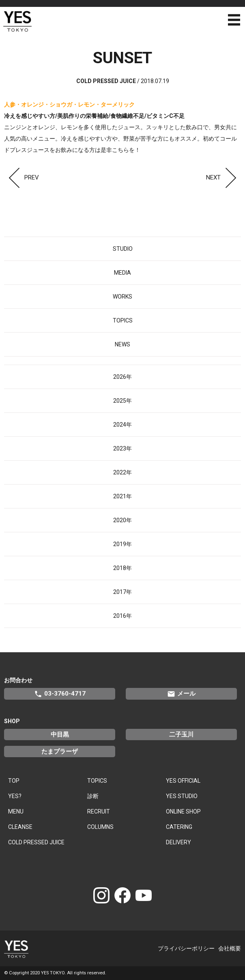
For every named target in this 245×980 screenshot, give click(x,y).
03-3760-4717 (60, 694)
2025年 (122, 401)
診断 (93, 796)
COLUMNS (100, 827)
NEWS (122, 344)
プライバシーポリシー (186, 948)
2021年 (122, 496)
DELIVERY (178, 842)
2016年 (122, 616)
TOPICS (123, 320)
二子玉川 (181, 734)
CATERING (179, 827)
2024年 (122, 425)
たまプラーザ (60, 752)
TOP (14, 781)
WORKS (122, 297)
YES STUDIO (182, 796)
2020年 (122, 520)
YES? (15, 796)
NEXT (224, 177)
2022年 (122, 472)
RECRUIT (99, 811)
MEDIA (122, 273)
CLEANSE (20, 827)
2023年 (122, 448)
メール (181, 694)
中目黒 (60, 734)
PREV (21, 177)
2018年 (122, 568)
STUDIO (123, 249)
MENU (16, 811)
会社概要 (230, 948)
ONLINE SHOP (183, 811)
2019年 (122, 544)
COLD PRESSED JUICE (36, 842)
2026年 (122, 377)
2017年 (122, 592)
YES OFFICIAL (183, 781)
